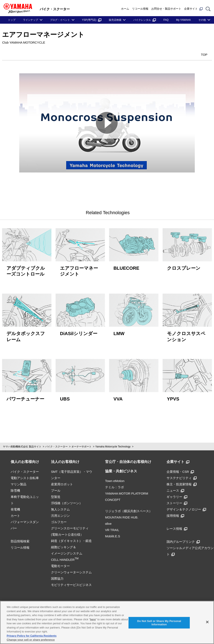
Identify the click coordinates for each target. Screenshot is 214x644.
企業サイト (193, 9)
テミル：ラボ (115, 485)
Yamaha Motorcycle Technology (113, 444)
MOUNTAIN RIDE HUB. (122, 515)
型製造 (56, 494)
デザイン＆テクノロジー (186, 507)
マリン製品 (18, 482)
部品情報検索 (20, 539)
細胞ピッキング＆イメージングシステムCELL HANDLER (67, 551)
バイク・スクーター (56, 444)
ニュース (175, 488)
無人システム (60, 507)
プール (56, 488)
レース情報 (177, 526)
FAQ (166, 20)
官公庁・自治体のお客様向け (128, 460)
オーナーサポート (82, 444)
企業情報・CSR (180, 469)
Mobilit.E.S (113, 534)
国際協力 (57, 576)
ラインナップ (31, 20)
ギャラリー (177, 494)
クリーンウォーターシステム (71, 570)
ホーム (125, 9)
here (93, 619)
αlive (108, 522)
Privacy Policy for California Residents (32, 636)
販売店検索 (115, 20)
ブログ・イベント (60, 20)
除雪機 (15, 488)
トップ (12, 20)
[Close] (207, 622)
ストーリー (177, 501)
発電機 (15, 507)
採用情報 (175, 513)
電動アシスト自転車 (25, 476)
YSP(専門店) (92, 20)
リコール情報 (140, 9)
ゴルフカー (59, 520)
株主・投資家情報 (182, 482)
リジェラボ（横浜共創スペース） (129, 509)
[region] (107, 622)
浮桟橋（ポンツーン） (67, 501)
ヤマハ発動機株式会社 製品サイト (22, 444)
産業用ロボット (62, 482)
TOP (199, 54)
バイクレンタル (145, 20)
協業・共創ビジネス (121, 469)
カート (15, 513)
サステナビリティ (182, 476)
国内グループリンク (183, 539)
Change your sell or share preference (31, 640)
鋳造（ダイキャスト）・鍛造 (71, 538)
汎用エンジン (60, 513)
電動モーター (60, 564)
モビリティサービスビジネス (71, 582)
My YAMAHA (183, 20)
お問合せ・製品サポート (166, 9)
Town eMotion (115, 479)
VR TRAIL (112, 528)
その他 (202, 20)
